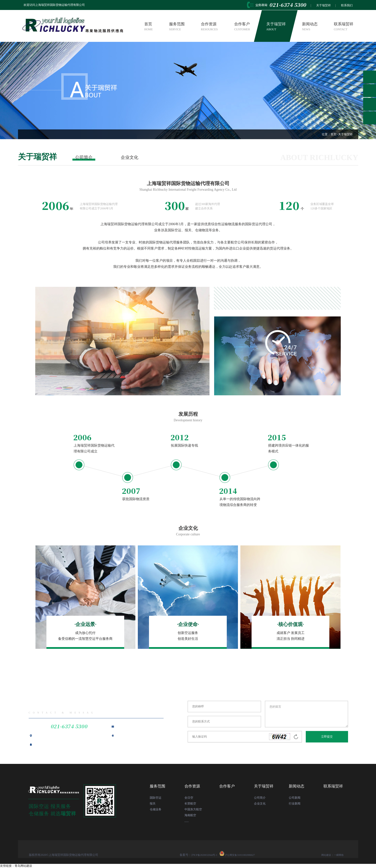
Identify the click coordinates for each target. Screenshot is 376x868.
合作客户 (242, 27)
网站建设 (323, 855)
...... (187, 821)
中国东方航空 (193, 809)
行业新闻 (295, 804)
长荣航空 (190, 804)
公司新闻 (295, 798)
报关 (153, 804)
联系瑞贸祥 (343, 27)
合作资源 (209, 27)
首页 (148, 27)
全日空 (189, 798)
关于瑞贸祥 (324, 5)
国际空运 (156, 798)
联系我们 (347, 5)
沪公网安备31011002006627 (244, 855)
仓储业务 (156, 809)
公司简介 (84, 157)
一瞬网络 (338, 855)
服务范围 (177, 27)
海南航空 (190, 815)
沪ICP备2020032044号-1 (206, 855)
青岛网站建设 (23, 866)
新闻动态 (310, 27)
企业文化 (130, 157)
